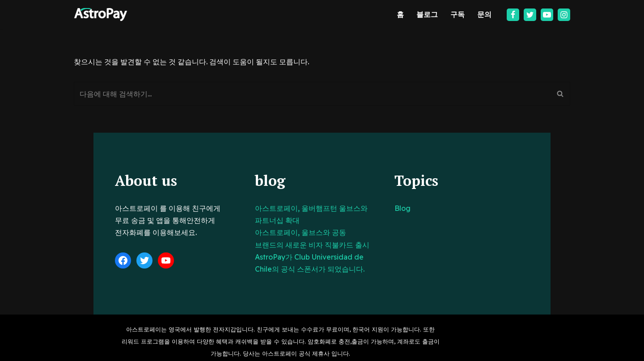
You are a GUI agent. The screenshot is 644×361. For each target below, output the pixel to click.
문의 (484, 14)
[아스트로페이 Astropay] (101, 15)
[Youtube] (547, 15)
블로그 (427, 14)
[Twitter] (530, 15)
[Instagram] (564, 15)
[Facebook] (513, 15)
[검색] (312, 94)
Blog (426, 208)
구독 (458, 14)
